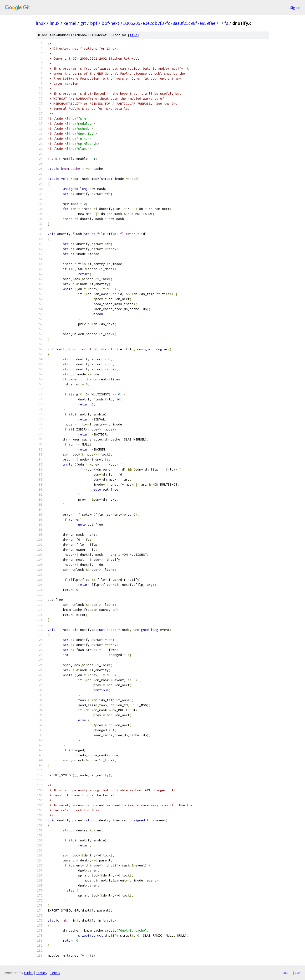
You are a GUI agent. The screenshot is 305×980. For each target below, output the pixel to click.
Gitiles (29, 973)
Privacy (42, 973)
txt (285, 973)
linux (41, 23)
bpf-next (110, 23)
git (83, 23)
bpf (94, 23)
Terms (55, 973)
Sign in (295, 8)
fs (226, 23)
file (133, 35)
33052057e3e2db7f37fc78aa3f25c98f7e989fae (169, 23)
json (296, 973)
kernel (70, 23)
